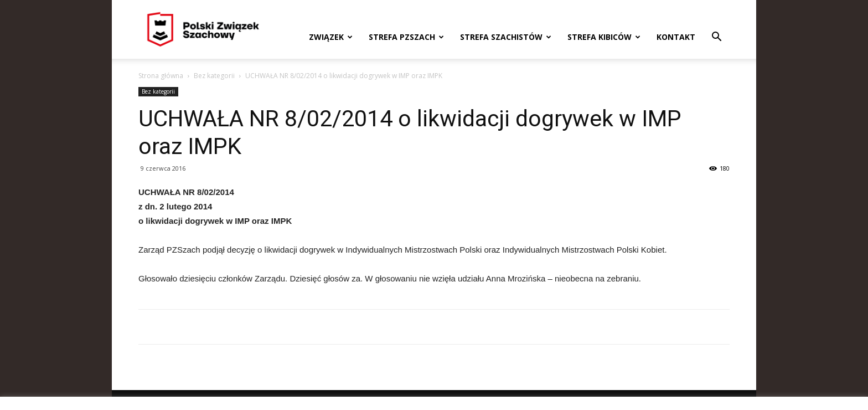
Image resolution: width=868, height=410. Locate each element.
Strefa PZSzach (406, 37)
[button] (716, 38)
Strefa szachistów (506, 37)
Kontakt (676, 37)
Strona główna (161, 76)
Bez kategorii (214, 76)
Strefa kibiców (604, 37)
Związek (331, 37)
